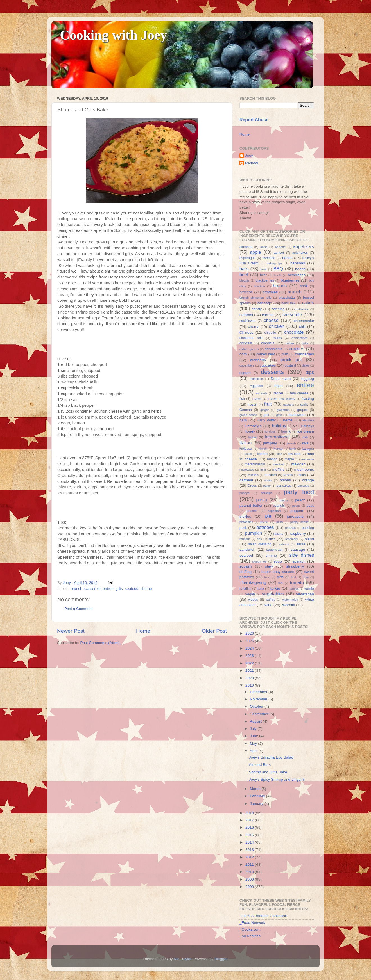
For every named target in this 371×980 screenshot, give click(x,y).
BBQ (278, 269)
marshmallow (255, 464)
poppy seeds (299, 522)
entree (108, 589)
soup (278, 561)
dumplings (256, 379)
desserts (272, 372)
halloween (297, 415)
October (257, 706)
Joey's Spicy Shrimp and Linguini (277, 779)
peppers (297, 511)
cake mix (289, 303)
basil (263, 269)
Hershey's (253, 426)
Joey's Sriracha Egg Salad (271, 757)
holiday (279, 426)
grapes (302, 410)
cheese (271, 320)
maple (289, 459)
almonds (246, 247)
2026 (250, 633)
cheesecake (304, 321)
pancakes (284, 486)
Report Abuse (254, 120)
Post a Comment (79, 609)
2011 (250, 864)
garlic (304, 405)
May (254, 743)
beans (300, 269)
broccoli (246, 292)
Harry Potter (266, 420)
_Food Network (252, 923)
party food (299, 492)
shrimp (146, 589)
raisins (278, 534)
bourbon (259, 286)
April (254, 751)
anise (264, 247)
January (257, 804)
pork (243, 528)
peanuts (279, 506)
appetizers (303, 246)
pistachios (246, 522)
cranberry (258, 360)
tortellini (245, 588)
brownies (270, 292)
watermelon (290, 600)
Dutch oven (281, 379)
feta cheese (299, 393)
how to (286, 431)
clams (277, 338)
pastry (284, 500)
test (294, 577)
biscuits (245, 280)
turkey (276, 588)
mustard (271, 475)
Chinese (246, 333)
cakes (308, 303)
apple (255, 252)
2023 (250, 656)
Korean (278, 449)
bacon (287, 258)
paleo (267, 486)
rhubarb (245, 539)
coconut (268, 343)
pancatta (303, 486)
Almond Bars (260, 765)
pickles (245, 516)
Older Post (214, 631)
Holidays (307, 426)
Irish (305, 437)
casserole (92, 589)
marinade (308, 459)
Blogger (221, 959)
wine (268, 605)
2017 (250, 820)
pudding (308, 528)
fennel (278, 393)
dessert (245, 373)
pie (268, 516)
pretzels (290, 528)
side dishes (302, 555)
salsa (301, 544)
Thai (306, 577)
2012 (250, 857)
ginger (264, 410)
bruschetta (287, 298)
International (277, 437)
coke (305, 343)
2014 (250, 842)
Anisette (280, 247)
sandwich (247, 550)
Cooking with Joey (113, 35)
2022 (250, 663)
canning (278, 309)
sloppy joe (259, 561)
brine (304, 286)
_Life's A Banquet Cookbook (263, 916)
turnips (294, 588)
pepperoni (274, 511)
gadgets (289, 405)
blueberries (290, 280)
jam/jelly (270, 443)
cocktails (246, 343)
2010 (250, 872)
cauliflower (247, 321)
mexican (298, 464)
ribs (259, 539)
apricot (279, 253)
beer (263, 275)
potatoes (265, 527)
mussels (253, 475)
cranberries (304, 354)
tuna (261, 588)
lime (279, 454)
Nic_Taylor (182, 959)
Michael (252, 163)
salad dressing (260, 544)
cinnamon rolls (251, 338)
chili (302, 327)
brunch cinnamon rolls (255, 298)
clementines (300, 338)
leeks (248, 454)
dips (310, 372)
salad (309, 539)
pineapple (295, 516)
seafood (132, 589)
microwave (247, 470)
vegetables (273, 594)
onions (285, 480)
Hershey (308, 420)
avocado (269, 258)
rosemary (292, 539)
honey (250, 431)
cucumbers (247, 365)
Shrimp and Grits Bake (268, 772)
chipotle (270, 333)
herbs (288, 420)
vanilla (309, 588)
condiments (273, 349)
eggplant (256, 386)
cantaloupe (302, 309)
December (259, 692)
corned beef (265, 354)
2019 (250, 685)
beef (244, 275)
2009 (250, 879)
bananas (298, 263)
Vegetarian (305, 594)
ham (243, 420)
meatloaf (278, 464)
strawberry (295, 566)
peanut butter (251, 505)
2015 (250, 835)
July (254, 729)
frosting (308, 398)
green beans (248, 415)
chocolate (294, 332)
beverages (297, 275)
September (260, 714)
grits (119, 589)
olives (268, 480)
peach (300, 500)
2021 (250, 671)
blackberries (265, 280)
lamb (292, 449)
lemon (262, 454)
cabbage (265, 303)
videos (253, 600)
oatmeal (246, 480)
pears (296, 506)
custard (290, 365)
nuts (302, 475)
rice (272, 539)
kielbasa (246, 449)
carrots (268, 315)
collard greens (249, 349)
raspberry (298, 534)
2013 (250, 850)
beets (278, 275)
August (256, 721)
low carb (294, 454)
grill (266, 415)
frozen (252, 405)
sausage (298, 550)
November (259, 699)
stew (269, 566)
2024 (250, 648)
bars (244, 269)
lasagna (308, 449)
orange (308, 480)
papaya (244, 493)
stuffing (246, 572)
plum (280, 522)
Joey (249, 155)
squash (246, 566)
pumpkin (253, 533)
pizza (264, 522)
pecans (252, 511)
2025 (250, 641)
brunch (76, 589)
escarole (262, 393)
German (246, 410)
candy (257, 309)
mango (272, 459)
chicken (277, 326)
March (256, 789)
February (258, 796)
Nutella (288, 475)
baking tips (275, 263)
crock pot (291, 360)
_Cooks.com (250, 929)
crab (285, 354)
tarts (280, 577)
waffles (271, 600)
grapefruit (283, 410)
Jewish (291, 443)
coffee (290, 343)
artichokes (300, 253)
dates (306, 365)
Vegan (250, 594)
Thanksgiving (253, 582)
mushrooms (304, 470)
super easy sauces (278, 572)
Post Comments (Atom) (100, 643)
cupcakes (268, 365)
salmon (284, 544)
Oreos (252, 486)
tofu (281, 583)
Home (143, 631)
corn (243, 354)
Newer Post (71, 631)
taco (267, 577)
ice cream (306, 431)
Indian (253, 437)
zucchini (288, 605)
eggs (278, 386)
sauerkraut (274, 550)
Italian (246, 443)
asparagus (247, 258)
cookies (297, 349)
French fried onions (281, 399)
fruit (268, 404)
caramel (246, 315)
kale (305, 443)
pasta (262, 500)
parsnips (267, 493)
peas (310, 506)
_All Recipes (250, 936)
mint (263, 470)
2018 (250, 813)
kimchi (263, 449)
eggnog (308, 379)
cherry (253, 327)
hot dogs (270, 431)
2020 (250, 678)
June (255, 736)
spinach (299, 561)
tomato (297, 582)
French (257, 399)
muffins (278, 470)
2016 (250, 827)
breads (280, 286)
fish (242, 399)
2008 (250, 887)
